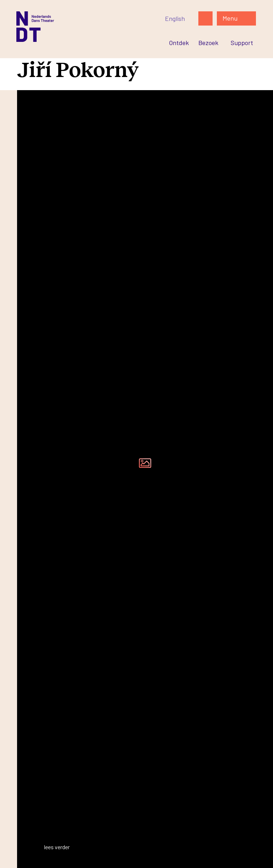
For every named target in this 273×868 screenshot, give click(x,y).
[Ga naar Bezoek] (208, 43)
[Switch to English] (175, 18)
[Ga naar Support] (242, 43)
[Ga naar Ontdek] (179, 43)
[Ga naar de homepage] (85, 27)
